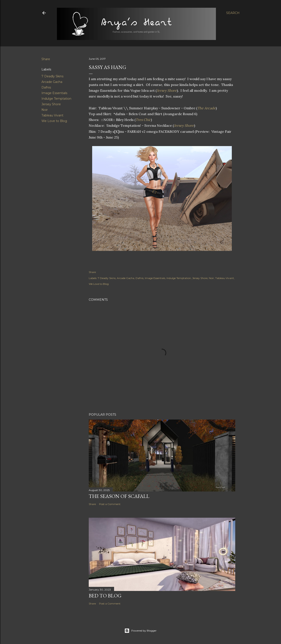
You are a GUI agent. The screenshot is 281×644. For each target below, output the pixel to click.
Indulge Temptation (56, 99)
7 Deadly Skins (52, 76)
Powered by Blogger (140, 631)
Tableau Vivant (52, 115)
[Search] (233, 13)
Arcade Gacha (52, 82)
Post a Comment (110, 504)
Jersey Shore (51, 104)
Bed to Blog (105, 596)
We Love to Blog (54, 121)
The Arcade (206, 108)
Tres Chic (143, 120)
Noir (45, 110)
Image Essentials (54, 93)
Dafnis (46, 87)
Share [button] (46, 59)
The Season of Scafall (119, 496)
